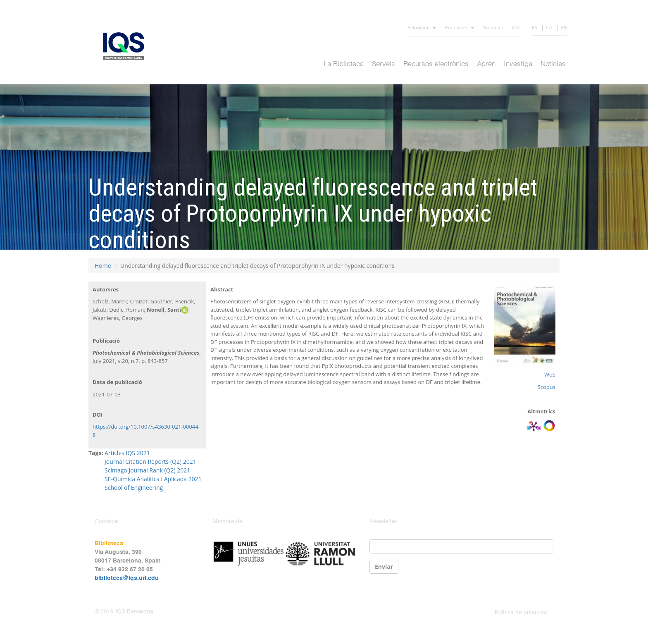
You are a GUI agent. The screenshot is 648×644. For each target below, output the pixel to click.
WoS (550, 374)
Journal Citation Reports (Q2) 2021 (151, 462)
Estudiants (422, 28)
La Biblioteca (344, 64)
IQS (516, 28)
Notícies (553, 64)
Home (103, 266)
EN (564, 27)
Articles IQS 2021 (127, 453)
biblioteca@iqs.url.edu (127, 578)
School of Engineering (134, 488)
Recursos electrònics (436, 64)
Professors (460, 28)
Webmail (493, 28)
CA (549, 27)
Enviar (384, 566)
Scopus (547, 387)
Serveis (384, 64)
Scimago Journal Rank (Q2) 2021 (147, 470)
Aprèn (486, 64)
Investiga (518, 64)
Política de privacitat (521, 613)
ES (535, 27)
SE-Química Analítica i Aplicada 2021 (153, 479)
